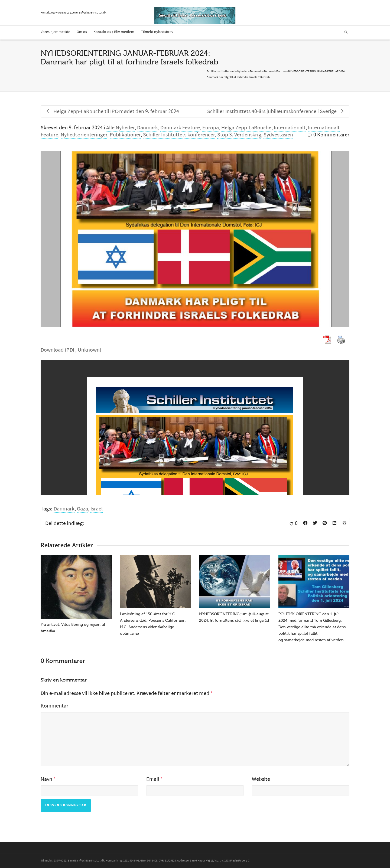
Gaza (82, 509)
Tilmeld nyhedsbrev (157, 32)
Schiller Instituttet (218, 71)
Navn (46, 779)
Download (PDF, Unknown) (71, 350)
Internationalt (290, 128)
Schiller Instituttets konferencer (179, 135)
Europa (211, 128)
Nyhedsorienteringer (84, 135)
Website (261, 779)
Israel (97, 509)
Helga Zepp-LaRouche (246, 128)
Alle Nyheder (120, 128)
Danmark (147, 128)
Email (153, 779)
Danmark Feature (180, 128)
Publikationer (125, 135)
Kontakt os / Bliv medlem (114, 32)
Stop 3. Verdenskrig (239, 135)
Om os (82, 32)
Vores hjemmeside (55, 32)
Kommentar (54, 706)
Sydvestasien (278, 135)
